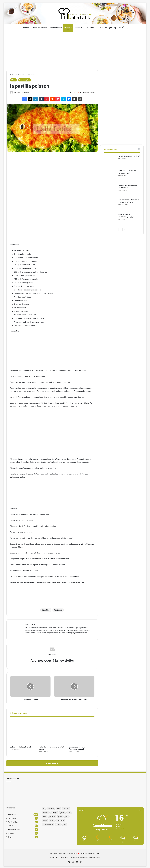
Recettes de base (40, 28)
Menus (67, 28)
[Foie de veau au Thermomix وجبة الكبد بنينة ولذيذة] (110, 205)
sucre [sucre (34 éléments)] (52, 820)
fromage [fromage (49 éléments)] (54, 812)
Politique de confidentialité (79, 857)
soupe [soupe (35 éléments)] (45, 820)
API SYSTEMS (95, 853)
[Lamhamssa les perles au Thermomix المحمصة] (82, 732)
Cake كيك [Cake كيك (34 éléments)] (66, 808)
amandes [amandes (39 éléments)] (51, 808)
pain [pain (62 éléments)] (69, 812)
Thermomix (92, 28)
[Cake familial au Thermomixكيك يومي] (110, 220)
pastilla (46, 610)
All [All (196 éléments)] (44, 808)
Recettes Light (106, 28)
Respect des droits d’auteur (59, 857)
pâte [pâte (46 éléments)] (67, 816)
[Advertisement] (75, 50)
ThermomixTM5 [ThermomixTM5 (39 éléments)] (48, 824)
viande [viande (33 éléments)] (58, 824)
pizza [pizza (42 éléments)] (45, 816)
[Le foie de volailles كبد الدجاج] (23, 732)
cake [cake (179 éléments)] (58, 808)
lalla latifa (17, 93)
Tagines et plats (24, 80)
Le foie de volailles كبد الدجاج (21, 747)
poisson (59, 610)
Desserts (78, 28)
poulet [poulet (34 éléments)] (60, 816)
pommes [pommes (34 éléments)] (52, 816)
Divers (10, 837)
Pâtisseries (55, 28)
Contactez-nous (95, 857)
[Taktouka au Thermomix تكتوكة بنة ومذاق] (52, 732)
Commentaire (52, 763)
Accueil (26, 28)
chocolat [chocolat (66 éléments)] (46, 812)
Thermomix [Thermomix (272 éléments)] (60, 820)
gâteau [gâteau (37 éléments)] (62, 812)
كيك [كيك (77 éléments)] (65, 824)
